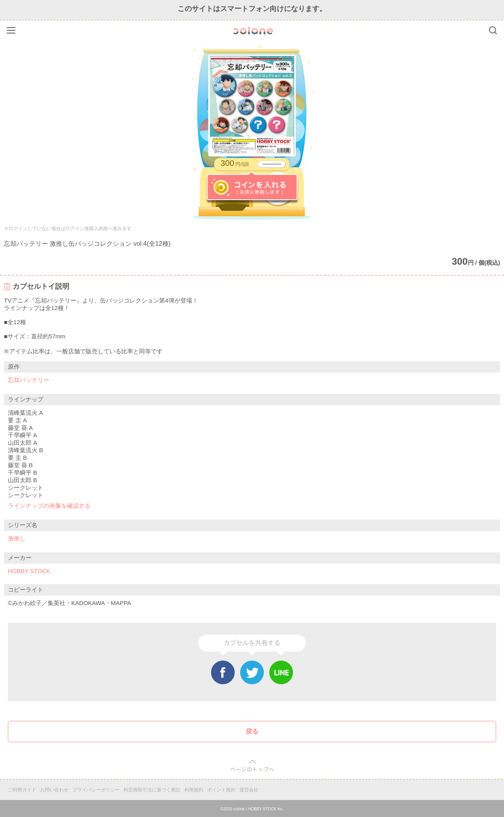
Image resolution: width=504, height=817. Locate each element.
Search (493, 30)
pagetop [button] (252, 766)
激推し (17, 538)
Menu (12, 29)
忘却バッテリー (29, 380)
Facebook (223, 672)
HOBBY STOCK (29, 571)
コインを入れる (252, 188)
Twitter (252, 672)
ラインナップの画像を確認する (49, 506)
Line (281, 672)
